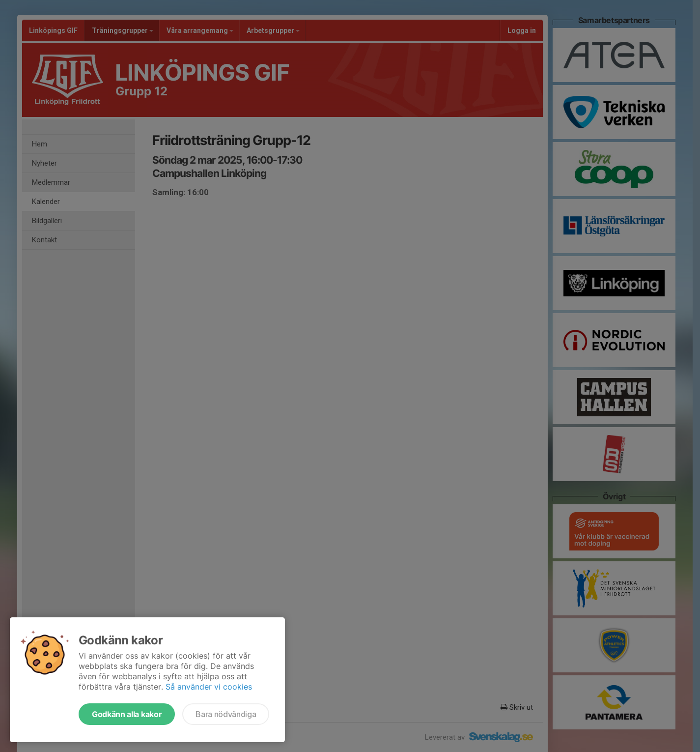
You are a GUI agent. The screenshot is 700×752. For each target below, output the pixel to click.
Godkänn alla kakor (127, 714)
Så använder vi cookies (209, 687)
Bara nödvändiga (226, 714)
